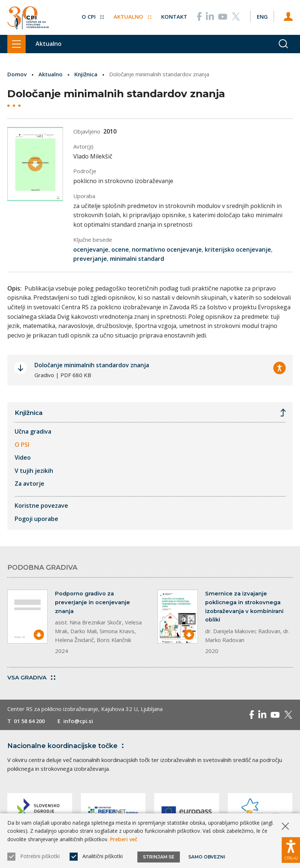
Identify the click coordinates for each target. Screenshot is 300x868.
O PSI (22, 444)
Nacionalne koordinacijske (67, 746)
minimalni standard (137, 259)
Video (23, 457)
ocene (120, 249)
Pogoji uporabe (36, 518)
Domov (17, 74)
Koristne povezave (41, 506)
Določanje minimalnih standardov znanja (92, 365)
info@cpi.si (82, 721)
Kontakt (174, 16)
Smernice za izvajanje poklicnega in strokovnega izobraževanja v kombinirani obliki (244, 607)
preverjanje (90, 259)
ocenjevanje (91, 249)
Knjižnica (86, 74)
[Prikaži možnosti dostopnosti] (291, 850)
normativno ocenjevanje (167, 249)
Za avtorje (29, 484)
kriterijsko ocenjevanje (238, 249)
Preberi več (124, 839)
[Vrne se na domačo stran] (28, 17)
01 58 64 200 (31, 721)
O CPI (92, 16)
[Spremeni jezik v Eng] (262, 16)
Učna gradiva (33, 431)
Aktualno (132, 16)
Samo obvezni (207, 857)
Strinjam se (159, 857)
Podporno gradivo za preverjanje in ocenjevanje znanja (92, 603)
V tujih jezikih (34, 470)
